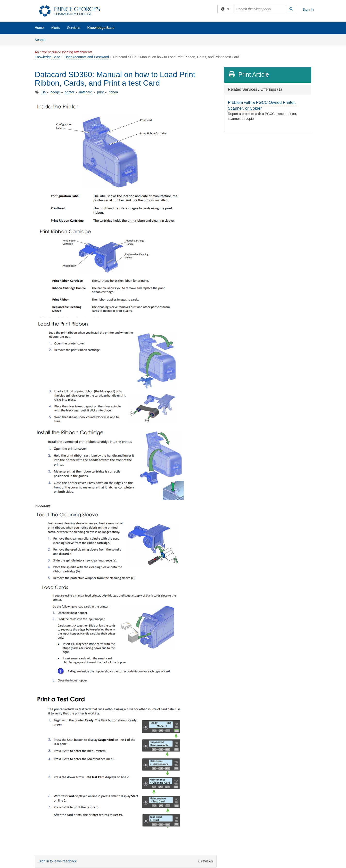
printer (69, 92)
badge (55, 92)
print (100, 92)
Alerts (55, 28)
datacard (86, 92)
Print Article (249, 74)
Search (42, 39)
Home (39, 28)
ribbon (113, 92)
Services (74, 28)
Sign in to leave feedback (58, 861)
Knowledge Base (101, 28)
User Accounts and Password (87, 57)
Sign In (308, 9)
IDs (43, 92)
